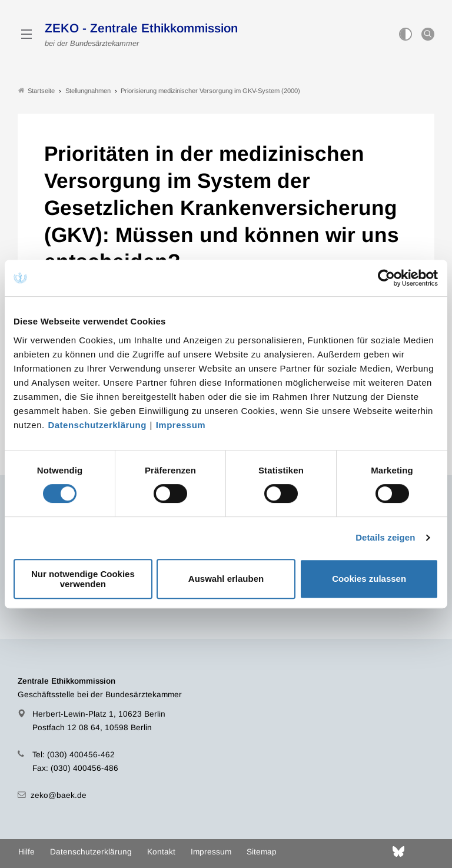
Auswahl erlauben (226, 579)
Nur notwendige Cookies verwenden (83, 579)
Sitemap (262, 852)
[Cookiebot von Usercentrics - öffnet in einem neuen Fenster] (387, 278)
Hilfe (26, 852)
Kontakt (161, 852)
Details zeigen (385, 537)
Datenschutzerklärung (97, 425)
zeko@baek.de (59, 795)
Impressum (181, 425)
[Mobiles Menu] (26, 34)
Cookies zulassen (369, 579)
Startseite (36, 90)
